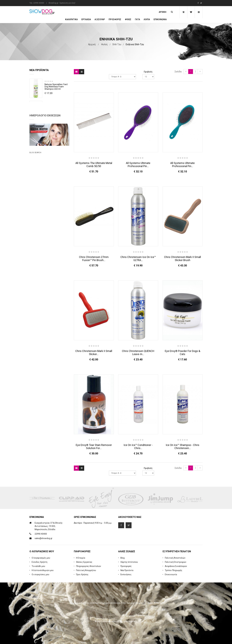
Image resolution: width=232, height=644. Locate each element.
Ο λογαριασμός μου (41, 558)
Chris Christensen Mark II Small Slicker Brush (183, 259)
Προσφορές (126, 566)
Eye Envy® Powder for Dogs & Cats (183, 353)
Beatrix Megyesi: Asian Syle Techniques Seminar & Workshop (46, 221)
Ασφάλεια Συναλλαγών (176, 566)
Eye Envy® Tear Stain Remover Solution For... (94, 447)
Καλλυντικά (71, 19)
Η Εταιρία (81, 558)
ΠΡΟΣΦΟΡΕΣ (115, 19)
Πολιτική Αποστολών (175, 558)
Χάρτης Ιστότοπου (129, 562)
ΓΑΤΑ (137, 19)
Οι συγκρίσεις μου (40, 574)
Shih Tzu (117, 44)
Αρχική (163, 12)
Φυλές (128, 19)
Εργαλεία (86, 19)
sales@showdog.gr (43, 538)
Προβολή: (148, 72)
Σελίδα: (178, 72)
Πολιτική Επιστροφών (176, 562)
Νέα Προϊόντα (127, 570)
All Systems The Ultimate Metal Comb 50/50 (94, 165)
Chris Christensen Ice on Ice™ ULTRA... (138, 259)
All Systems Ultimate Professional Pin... (138, 165)
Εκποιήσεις (126, 574)
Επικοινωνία (160, 19)
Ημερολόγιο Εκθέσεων (45, 155)
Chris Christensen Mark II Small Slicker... (94, 353)
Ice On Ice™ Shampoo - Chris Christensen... (183, 447)
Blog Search (35, 235)
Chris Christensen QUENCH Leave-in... (138, 353)
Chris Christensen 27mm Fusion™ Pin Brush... (94, 259)
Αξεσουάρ (100, 19)
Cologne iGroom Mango (55, 129)
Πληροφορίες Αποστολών (89, 566)
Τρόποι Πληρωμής (174, 570)
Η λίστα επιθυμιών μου (43, 570)
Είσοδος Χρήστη (40, 562)
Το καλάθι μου (38, 566)
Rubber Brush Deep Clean (56, 107)
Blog (123, 558)
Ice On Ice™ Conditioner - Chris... (138, 447)
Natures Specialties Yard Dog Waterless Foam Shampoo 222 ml (56, 87)
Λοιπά (147, 19)
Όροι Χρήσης (82, 574)
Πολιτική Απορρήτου (86, 570)
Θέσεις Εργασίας (84, 562)
